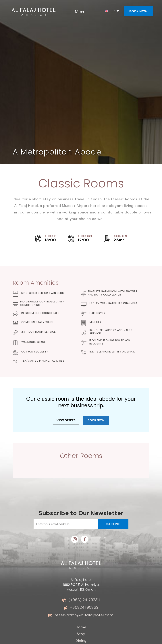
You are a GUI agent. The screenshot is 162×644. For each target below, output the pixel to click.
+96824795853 (84, 607)
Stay (81, 634)
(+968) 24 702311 (84, 600)
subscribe (113, 524)
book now (96, 420)
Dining (81, 641)
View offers (66, 420)
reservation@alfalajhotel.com (84, 615)
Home (81, 627)
